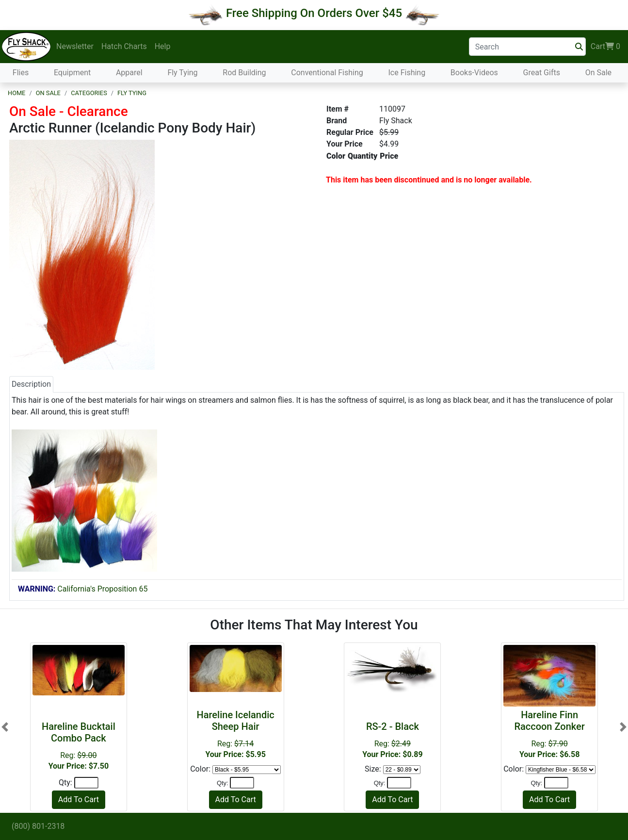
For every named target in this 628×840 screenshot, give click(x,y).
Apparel (129, 73)
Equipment (72, 73)
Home (16, 93)
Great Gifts (542, 73)
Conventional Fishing (327, 73)
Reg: (392, 740)
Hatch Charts (124, 46)
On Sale (598, 73)
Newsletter (75, 46)
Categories (89, 93)
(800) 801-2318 (38, 826)
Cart (605, 47)
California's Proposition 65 (83, 589)
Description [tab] (31, 384)
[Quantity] (86, 783)
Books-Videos (474, 73)
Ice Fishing (407, 73)
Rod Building (244, 73)
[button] (5, 726)
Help (163, 46)
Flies (21, 73)
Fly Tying (182, 73)
